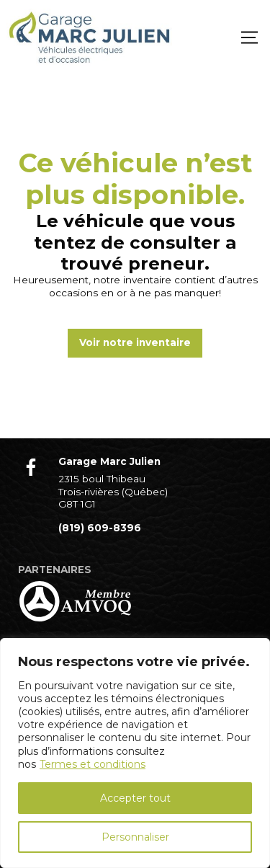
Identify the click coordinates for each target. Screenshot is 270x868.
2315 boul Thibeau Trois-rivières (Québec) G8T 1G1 (113, 491)
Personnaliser (135, 837)
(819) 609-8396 (100, 528)
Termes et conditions (93, 764)
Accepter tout (135, 798)
